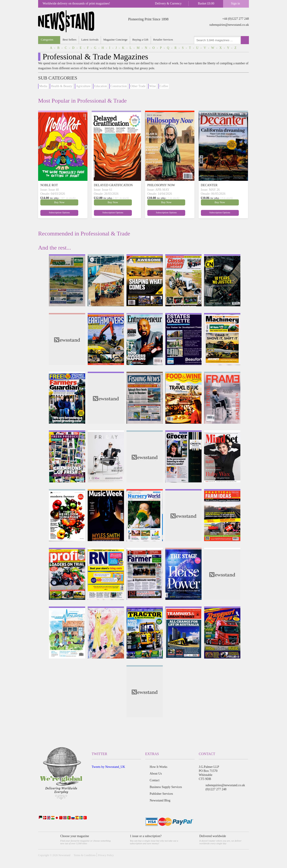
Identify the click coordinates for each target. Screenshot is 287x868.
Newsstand (64, 855)
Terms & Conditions (85, 855)
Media (43, 86)
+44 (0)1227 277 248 (236, 19)
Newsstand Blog (160, 800)
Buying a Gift (142, 40)
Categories (47, 40)
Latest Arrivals (90, 40)
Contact (155, 780)
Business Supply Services (166, 787)
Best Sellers (70, 40)
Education (101, 86)
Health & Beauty (62, 86)
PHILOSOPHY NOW (161, 185)
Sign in (235, 3)
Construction (119, 86)
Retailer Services (165, 40)
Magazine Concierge (116, 40)
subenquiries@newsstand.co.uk (229, 25)
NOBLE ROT (49, 185)
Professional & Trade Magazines (95, 57)
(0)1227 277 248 (216, 789)
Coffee (164, 86)
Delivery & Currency (168, 3)
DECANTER (209, 185)
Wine (153, 86)
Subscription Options (74, 212)
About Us (156, 774)
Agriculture (83, 86)
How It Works (159, 767)
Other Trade (138, 86)
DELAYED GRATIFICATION (113, 185)
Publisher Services (161, 794)
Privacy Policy (106, 855)
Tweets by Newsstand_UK (108, 767)
